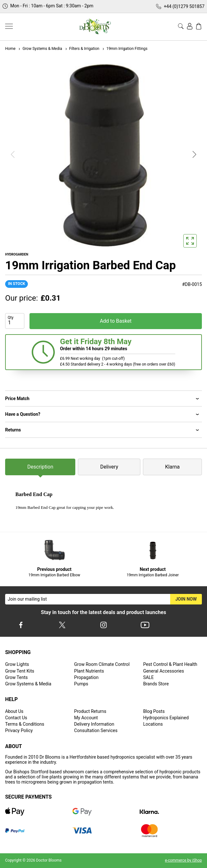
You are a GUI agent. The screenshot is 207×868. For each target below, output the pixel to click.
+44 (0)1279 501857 (184, 6)
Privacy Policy (19, 730)
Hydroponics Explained (166, 718)
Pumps (81, 684)
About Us (14, 711)
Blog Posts (154, 711)
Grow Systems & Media (40, 49)
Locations (153, 724)
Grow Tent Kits (20, 671)
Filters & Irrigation (82, 49)
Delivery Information (94, 724)
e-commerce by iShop (183, 860)
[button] (195, 154)
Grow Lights (17, 664)
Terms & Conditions (25, 724)
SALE (149, 677)
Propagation (86, 677)
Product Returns (90, 711)
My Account (86, 718)
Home (10, 49)
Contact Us (16, 718)
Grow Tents (17, 677)
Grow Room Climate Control (102, 664)
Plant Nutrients (89, 671)
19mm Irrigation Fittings (125, 49)
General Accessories (164, 671)
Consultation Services (96, 730)
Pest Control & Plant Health (170, 664)
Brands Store (156, 684)
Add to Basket (116, 321)
